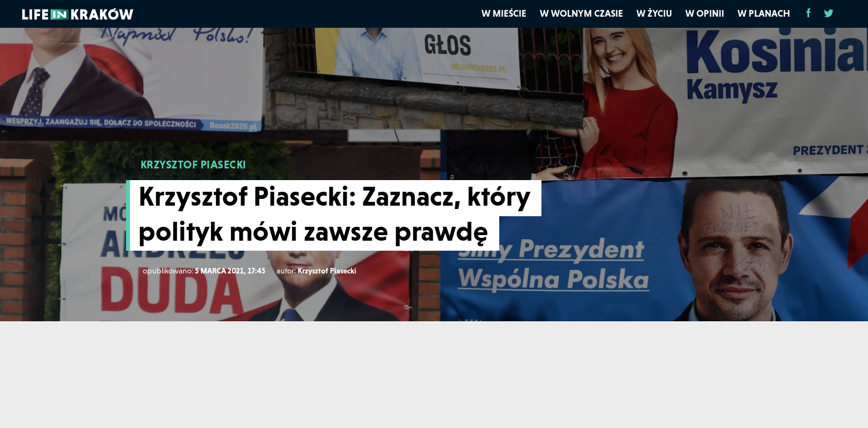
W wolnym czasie (581, 13)
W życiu (654, 13)
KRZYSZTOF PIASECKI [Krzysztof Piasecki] (194, 165)
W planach (764, 13)
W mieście (504, 13)
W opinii (705, 13)
